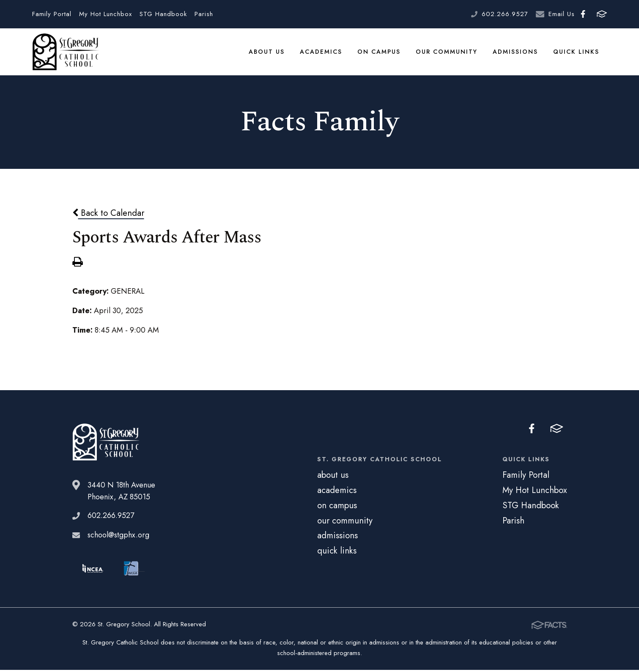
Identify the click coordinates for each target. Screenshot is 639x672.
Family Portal (52, 14)
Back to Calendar (108, 215)
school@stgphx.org (118, 537)
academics (322, 52)
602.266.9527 (505, 14)
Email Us (562, 14)
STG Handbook (163, 14)
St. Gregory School (66, 53)
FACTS (602, 14)
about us (267, 52)
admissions (516, 52)
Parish (204, 14)
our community (447, 52)
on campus (380, 52)
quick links (577, 52)
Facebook (583, 14)
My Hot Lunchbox (106, 14)
